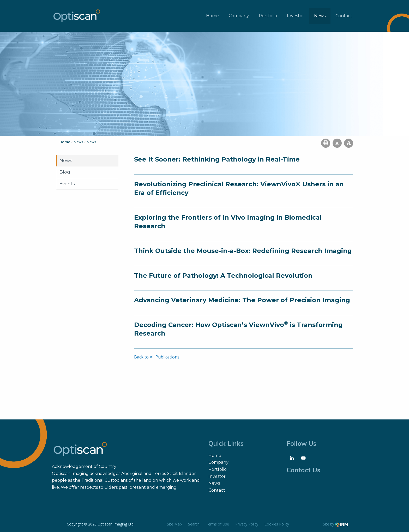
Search (194, 524)
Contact (344, 16)
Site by (335, 524)
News (320, 16)
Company (239, 16)
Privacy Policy (247, 524)
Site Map (174, 524)
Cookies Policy (277, 524)
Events (67, 184)
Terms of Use (217, 524)
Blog (65, 172)
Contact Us (303, 470)
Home (212, 16)
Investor (296, 16)
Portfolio (268, 16)
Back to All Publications (157, 357)
